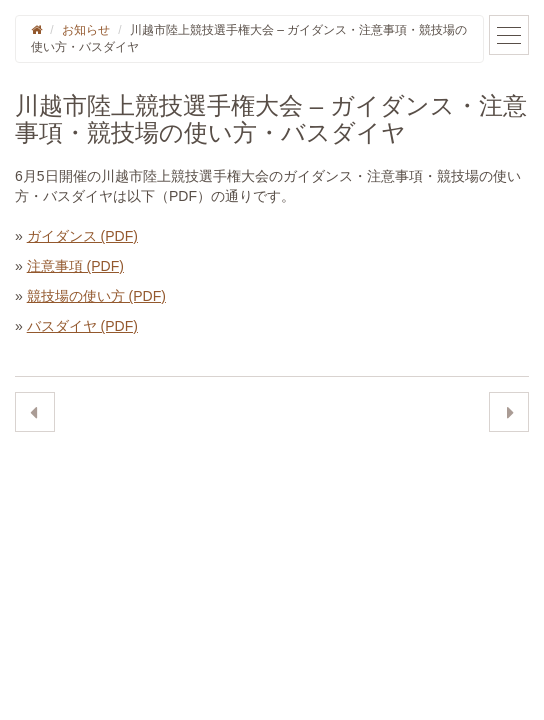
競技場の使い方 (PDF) (96, 296)
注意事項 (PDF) (75, 266)
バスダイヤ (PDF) (82, 326)
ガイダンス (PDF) (82, 236)
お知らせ (86, 30)
